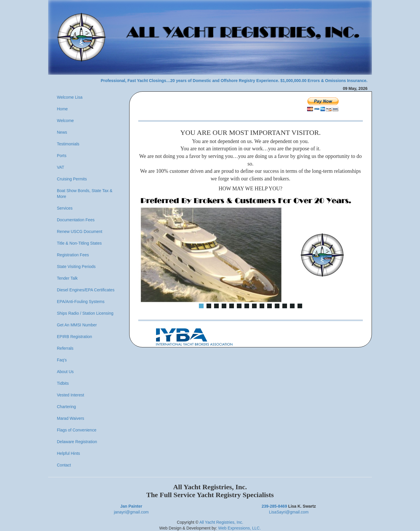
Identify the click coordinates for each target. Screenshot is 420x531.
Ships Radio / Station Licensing (85, 313)
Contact (64, 465)
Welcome (65, 121)
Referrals (65, 348)
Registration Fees (73, 255)
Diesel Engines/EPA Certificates (86, 290)
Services (65, 208)
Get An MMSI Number (77, 325)
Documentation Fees (76, 220)
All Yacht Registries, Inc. (221, 522)
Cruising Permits (72, 179)
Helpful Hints (68, 453)
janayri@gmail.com (131, 512)
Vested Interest (70, 395)
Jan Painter (131, 506)
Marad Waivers (71, 418)
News (62, 132)
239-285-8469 (274, 506)
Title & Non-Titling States (79, 243)
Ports (62, 156)
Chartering (66, 407)
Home (62, 109)
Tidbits (63, 383)
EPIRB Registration (75, 337)
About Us (65, 372)
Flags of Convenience (77, 430)
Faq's (62, 360)
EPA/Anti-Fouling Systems (81, 302)
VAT (61, 167)
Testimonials (68, 144)
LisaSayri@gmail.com (289, 512)
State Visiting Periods (76, 267)
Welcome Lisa (70, 97)
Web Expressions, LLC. (239, 528)
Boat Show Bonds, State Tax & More (85, 194)
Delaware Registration (77, 442)
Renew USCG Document (80, 231)
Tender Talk (67, 278)
